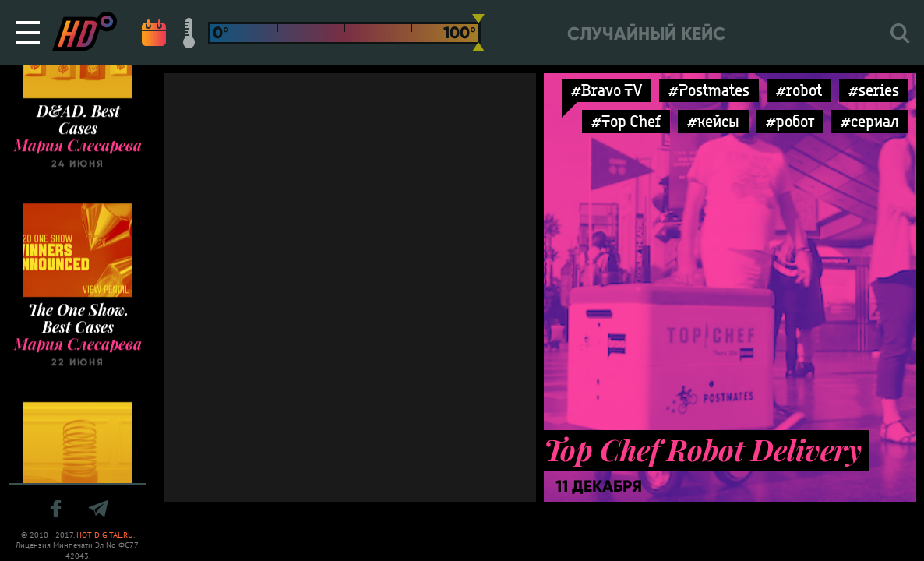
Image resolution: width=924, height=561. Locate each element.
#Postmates (709, 90)
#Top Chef (626, 121)
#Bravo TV (607, 90)
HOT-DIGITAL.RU (105, 535)
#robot (799, 90)
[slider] (478, 33)
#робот (790, 121)
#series (874, 90)
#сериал (870, 121)
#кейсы (713, 121)
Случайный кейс (646, 34)
